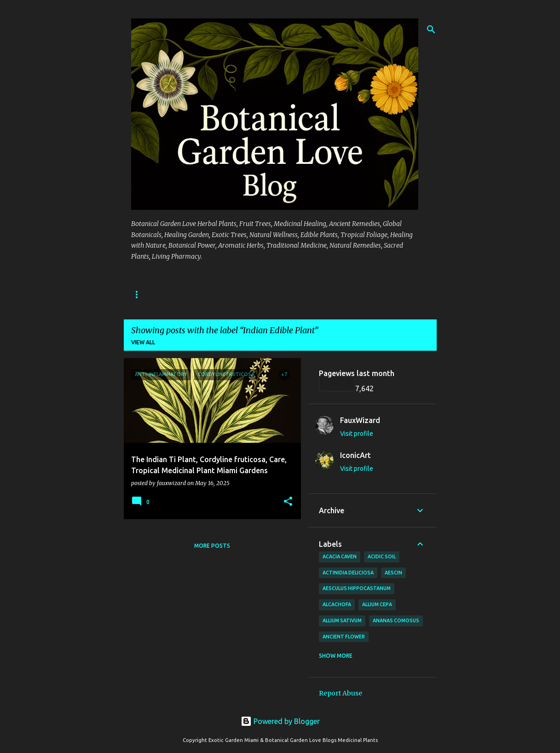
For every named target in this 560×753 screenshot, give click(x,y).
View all (143, 342)
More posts (212, 546)
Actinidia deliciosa (348, 573)
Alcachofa (337, 604)
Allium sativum (342, 620)
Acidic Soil (382, 556)
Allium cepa (377, 604)
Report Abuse (341, 693)
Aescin (393, 573)
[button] (288, 502)
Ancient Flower (344, 637)
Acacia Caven (340, 556)
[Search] (431, 29)
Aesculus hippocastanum (357, 588)
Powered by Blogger (280, 721)
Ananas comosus (396, 620)
